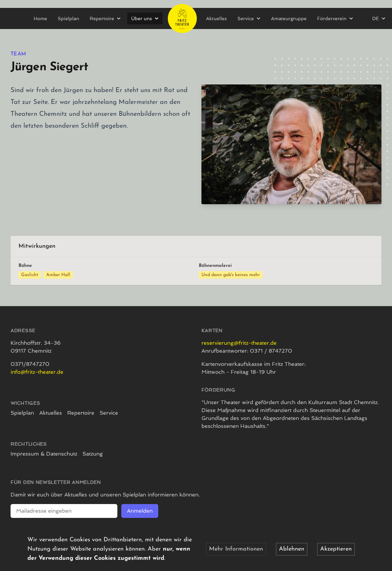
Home (40, 18)
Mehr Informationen (236, 549)
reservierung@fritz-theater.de (239, 343)
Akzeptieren (336, 549)
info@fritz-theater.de (37, 372)
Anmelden (140, 511)
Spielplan (68, 18)
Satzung (93, 454)
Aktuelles (216, 18)
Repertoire (81, 413)
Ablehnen (292, 549)
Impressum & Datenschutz (44, 454)
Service (109, 413)
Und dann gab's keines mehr (231, 275)
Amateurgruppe (289, 18)
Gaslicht (30, 275)
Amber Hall (58, 275)
